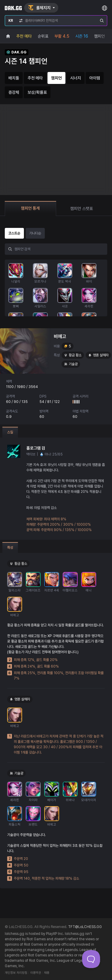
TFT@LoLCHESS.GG (85, 927)
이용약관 (36, 973)
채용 (47, 973)
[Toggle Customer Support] (91, 959)
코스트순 (14, 233)
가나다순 (35, 233)
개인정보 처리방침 (16, 973)
